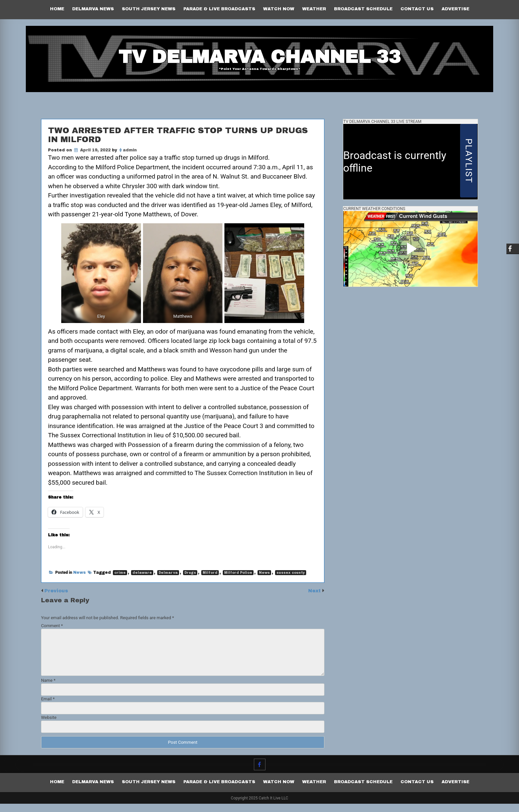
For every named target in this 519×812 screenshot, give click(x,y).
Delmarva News (93, 9)
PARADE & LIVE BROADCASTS (219, 9)
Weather (314, 9)
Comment (52, 634)
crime (120, 581)
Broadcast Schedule (363, 9)
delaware (142, 581)
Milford (210, 581)
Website (49, 726)
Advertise (455, 9)
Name (48, 689)
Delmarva (168, 581)
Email (48, 707)
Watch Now (279, 9)
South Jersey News (149, 9)
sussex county (291, 581)
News (79, 581)
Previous (57, 599)
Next (314, 599)
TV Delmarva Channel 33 (259, 58)
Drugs (190, 581)
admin (130, 155)
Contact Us (417, 9)
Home (57, 9)
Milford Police (238, 581)
